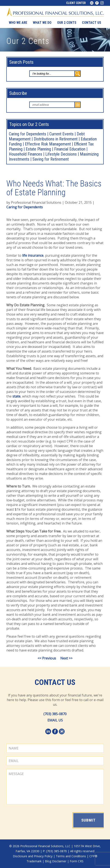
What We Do (42, 23)
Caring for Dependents (27, 134)
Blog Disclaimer (56, 861)
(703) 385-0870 (55, 714)
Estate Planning (38, 149)
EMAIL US (55, 720)
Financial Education (70, 149)
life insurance (33, 255)
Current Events (61, 134)
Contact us (92, 23)
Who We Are (18, 23)
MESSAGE (55, 787)
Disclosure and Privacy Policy (33, 856)
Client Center (76, 3)
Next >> (66, 658)
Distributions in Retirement (56, 139)
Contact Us (55, 682)
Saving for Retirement (51, 159)
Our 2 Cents (67, 23)
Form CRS (77, 861)
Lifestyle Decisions (61, 154)
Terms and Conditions (71, 856)
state (16, 396)
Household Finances (25, 154)
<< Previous (47, 658)
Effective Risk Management (48, 144)
